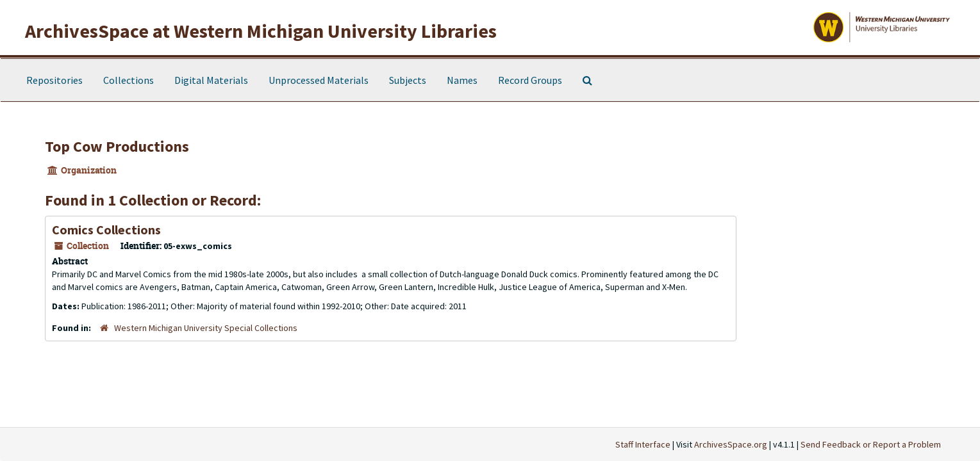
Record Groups (530, 80)
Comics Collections (106, 230)
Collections (129, 80)
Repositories (54, 80)
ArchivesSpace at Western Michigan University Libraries (261, 31)
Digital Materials (211, 80)
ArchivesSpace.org (731, 444)
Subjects (408, 80)
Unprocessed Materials (319, 80)
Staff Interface (643, 444)
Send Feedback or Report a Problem (871, 444)
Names (462, 80)
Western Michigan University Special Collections (206, 328)
